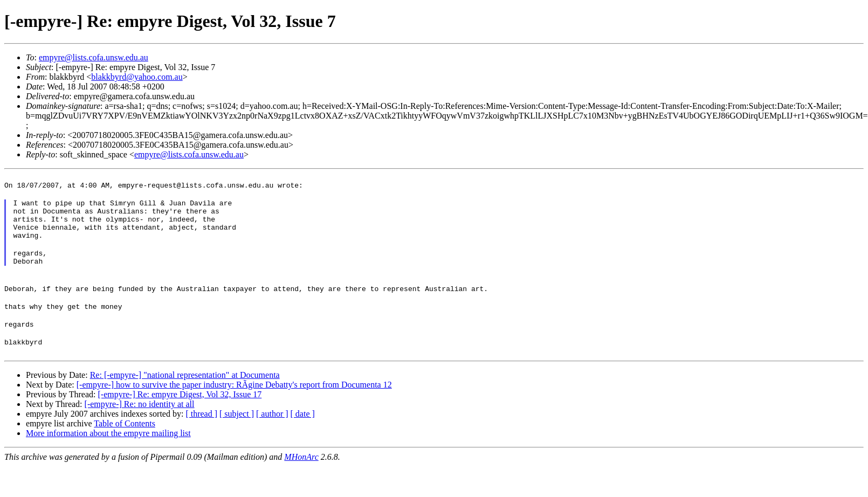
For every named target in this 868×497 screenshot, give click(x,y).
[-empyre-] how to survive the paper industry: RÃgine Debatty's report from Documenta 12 (234, 406)
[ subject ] (237, 435)
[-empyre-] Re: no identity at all (140, 425)
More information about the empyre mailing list (108, 454)
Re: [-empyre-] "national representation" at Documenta (185, 396)
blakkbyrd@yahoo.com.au (137, 77)
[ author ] (272, 435)
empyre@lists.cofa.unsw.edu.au (94, 57)
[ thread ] (201, 435)
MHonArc (301, 478)
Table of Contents (125, 444)
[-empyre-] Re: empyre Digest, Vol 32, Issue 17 (180, 415)
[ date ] (303, 435)
